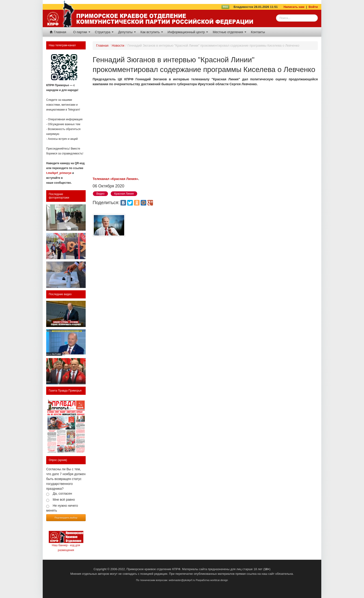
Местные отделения (229, 32)
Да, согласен (62, 493)
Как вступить (152, 32)
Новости (118, 46)
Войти (313, 7)
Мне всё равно (64, 500)
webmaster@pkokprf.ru (182, 580)
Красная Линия (124, 194)
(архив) (62, 460)
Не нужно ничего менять (62, 508)
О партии (82, 32)
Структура (104, 32)
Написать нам (294, 7)
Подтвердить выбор (66, 517)
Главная (58, 32)
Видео (100, 194)
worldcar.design (219, 580)
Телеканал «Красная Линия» (115, 179)
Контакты (258, 32)
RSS (225, 7)
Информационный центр (188, 32)
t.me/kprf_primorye (59, 173)
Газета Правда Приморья (65, 391)
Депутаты (127, 32)
